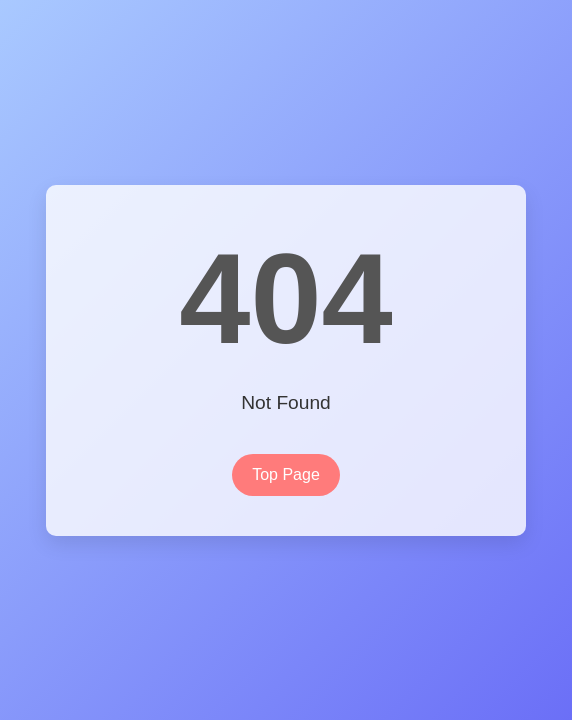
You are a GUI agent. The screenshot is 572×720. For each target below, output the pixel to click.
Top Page (286, 474)
